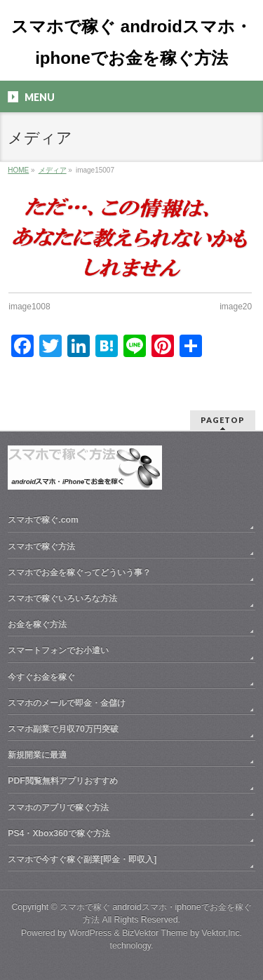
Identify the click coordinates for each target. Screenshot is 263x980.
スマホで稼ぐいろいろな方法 (62, 598)
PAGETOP (223, 420)
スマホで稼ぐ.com (43, 520)
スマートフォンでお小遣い (58, 650)
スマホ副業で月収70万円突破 (63, 729)
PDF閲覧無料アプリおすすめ (63, 781)
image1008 (29, 307)
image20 (236, 307)
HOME (18, 170)
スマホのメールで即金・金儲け (67, 703)
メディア (53, 170)
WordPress (90, 933)
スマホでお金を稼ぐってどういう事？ (79, 572)
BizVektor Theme (155, 933)
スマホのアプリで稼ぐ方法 (58, 807)
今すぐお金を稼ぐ (41, 677)
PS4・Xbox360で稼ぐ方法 (59, 833)
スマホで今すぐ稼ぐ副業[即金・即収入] (82, 859)
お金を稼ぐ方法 (37, 624)
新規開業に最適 (37, 755)
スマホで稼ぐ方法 (41, 546)
